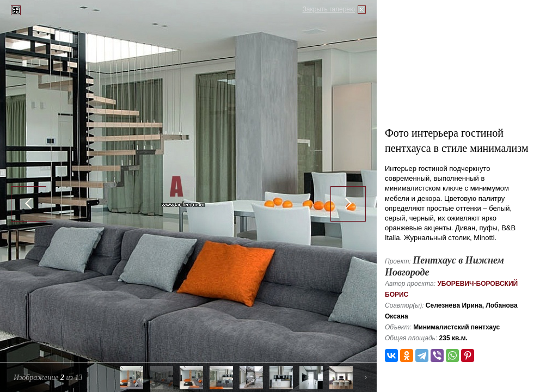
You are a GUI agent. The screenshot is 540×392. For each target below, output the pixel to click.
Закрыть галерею (329, 9)
